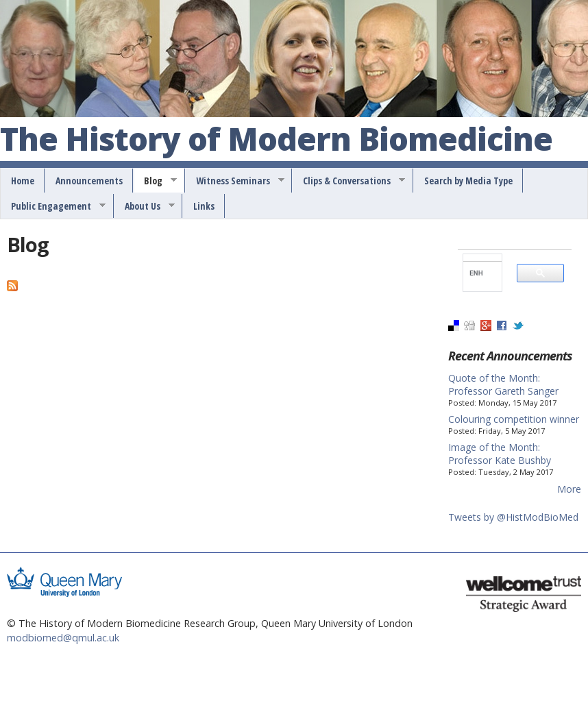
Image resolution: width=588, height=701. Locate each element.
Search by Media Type (468, 181)
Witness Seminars (235, 181)
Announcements (89, 181)
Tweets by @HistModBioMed (513, 517)
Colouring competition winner (514, 419)
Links (204, 206)
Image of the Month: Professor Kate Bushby (500, 454)
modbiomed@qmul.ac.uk (63, 638)
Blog (156, 181)
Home (23, 181)
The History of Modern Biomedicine (276, 140)
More (569, 489)
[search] (477, 273)
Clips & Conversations (349, 181)
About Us (145, 206)
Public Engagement (53, 206)
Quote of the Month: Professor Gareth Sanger (503, 384)
